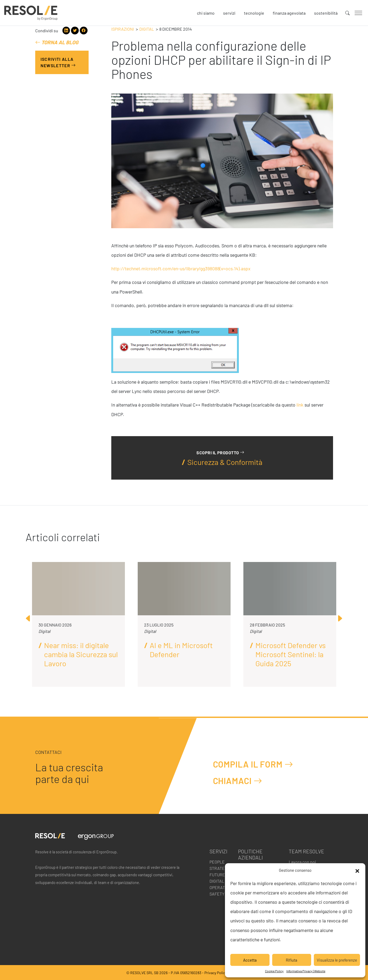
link (300, 405)
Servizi (229, 13)
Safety (217, 894)
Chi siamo (206, 13)
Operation (221, 887)
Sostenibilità (326, 13)
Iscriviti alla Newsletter (58, 62)
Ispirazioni (123, 29)
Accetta (250, 960)
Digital (147, 29)
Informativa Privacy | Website (306, 971)
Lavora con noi (302, 862)
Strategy (220, 868)
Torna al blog (57, 42)
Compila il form (253, 764)
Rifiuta (292, 960)
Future (217, 875)
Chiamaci (238, 781)
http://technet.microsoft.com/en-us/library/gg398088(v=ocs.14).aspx (181, 268)
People (217, 862)
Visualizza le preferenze (337, 960)
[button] (357, 870)
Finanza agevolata (289, 13)
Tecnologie (254, 13)
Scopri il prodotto (220, 452)
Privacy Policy (215, 973)
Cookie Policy (274, 971)
